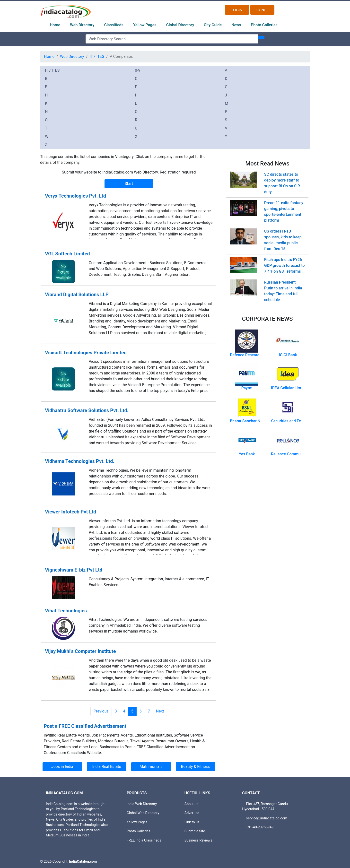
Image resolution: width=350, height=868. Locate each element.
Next (160, 711)
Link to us (192, 822)
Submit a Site (195, 831)
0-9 (138, 70)
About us (191, 804)
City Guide (213, 25)
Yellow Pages (145, 25)
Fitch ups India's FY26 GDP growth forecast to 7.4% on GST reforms (284, 265)
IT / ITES (97, 56)
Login (237, 10)
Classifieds (114, 25)
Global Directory (180, 25)
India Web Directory (142, 804)
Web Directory (82, 25)
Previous (101, 711)
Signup (262, 10)
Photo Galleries (264, 25)
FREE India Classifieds (144, 840)
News (236, 25)
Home (55, 25)
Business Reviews (198, 840)
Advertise (192, 813)
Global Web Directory (143, 813)
